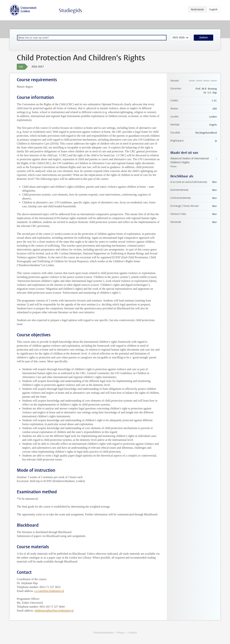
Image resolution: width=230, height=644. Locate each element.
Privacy (121, 633)
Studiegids (70, 10)
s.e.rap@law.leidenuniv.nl (49, 591)
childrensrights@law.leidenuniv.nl (54, 611)
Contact (132, 633)
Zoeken (203, 38)
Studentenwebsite (103, 633)
